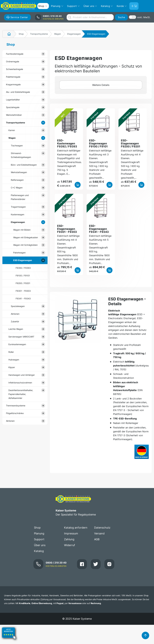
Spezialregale (13, 107)
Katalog (39, 551)
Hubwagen (14, 360)
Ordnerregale (13, 61)
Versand (99, 533)
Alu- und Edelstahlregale (18, 92)
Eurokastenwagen (17, 344)
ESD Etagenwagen (23, 260)
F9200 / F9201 (23, 283)
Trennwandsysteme (16, 406)
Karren (12, 130)
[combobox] (90, 17)
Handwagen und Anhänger (22, 375)
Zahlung (69, 539)
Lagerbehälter (13, 100)
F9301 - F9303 (23, 291)
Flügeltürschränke (15, 413)
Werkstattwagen (19, 172)
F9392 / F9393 (23, 268)
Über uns (40, 545)
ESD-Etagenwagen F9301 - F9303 (67, 229)
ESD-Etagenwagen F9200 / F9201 (131, 144)
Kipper (12, 367)
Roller (11, 352)
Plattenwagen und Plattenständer (20, 197)
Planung (39, 533)
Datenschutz (102, 528)
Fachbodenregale (15, 54)
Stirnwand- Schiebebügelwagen (21, 155)
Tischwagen (17, 146)
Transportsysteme (39, 34)
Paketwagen (19, 253)
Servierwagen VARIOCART (21, 337)
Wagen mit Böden (22, 230)
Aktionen (15, 314)
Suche (122, 17)
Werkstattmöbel (14, 115)
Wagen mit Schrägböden (25, 245)
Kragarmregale (13, 84)
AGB (97, 539)
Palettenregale (13, 77)
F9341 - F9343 (23, 299)
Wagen (58, 34)
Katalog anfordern (76, 528)
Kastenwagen (18, 214)
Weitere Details (101, 85)
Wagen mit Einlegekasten (26, 237)
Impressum (71, 533)
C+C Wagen (17, 188)
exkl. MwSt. (144, 17)
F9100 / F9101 (23, 276)
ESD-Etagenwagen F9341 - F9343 (99, 229)
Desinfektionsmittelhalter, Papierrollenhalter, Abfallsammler (21, 394)
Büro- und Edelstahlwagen (24, 165)
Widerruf (70, 545)
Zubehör (15, 321)
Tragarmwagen (18, 207)
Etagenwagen (74, 34)
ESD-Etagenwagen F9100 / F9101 (98, 144)
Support (39, 539)
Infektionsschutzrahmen (20, 383)
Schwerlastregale (15, 69)
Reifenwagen (17, 180)
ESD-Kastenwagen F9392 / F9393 (67, 144)
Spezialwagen (18, 306)
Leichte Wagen (16, 329)
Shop (21, 34)
